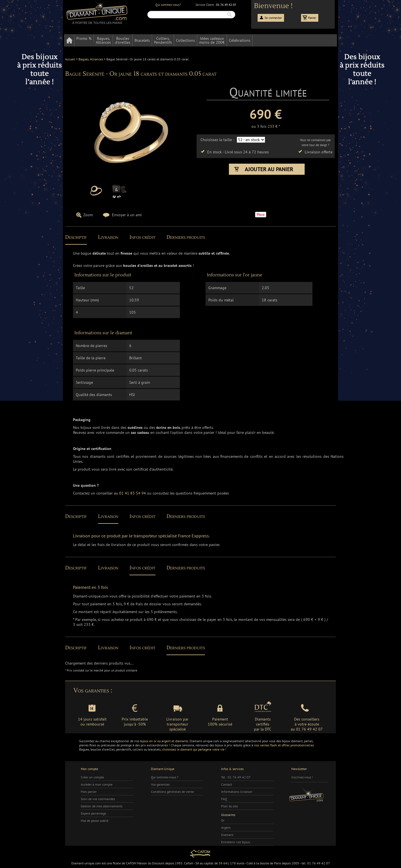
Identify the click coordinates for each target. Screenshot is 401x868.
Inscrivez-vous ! (302, 777)
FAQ (224, 799)
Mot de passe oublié (95, 821)
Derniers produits (186, 237)
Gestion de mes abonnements (102, 806)
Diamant (227, 835)
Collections (185, 40)
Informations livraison (237, 792)
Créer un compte (92, 777)
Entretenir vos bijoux (236, 842)
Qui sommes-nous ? (165, 777)
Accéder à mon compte (97, 784)
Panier (312, 18)
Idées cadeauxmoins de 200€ (212, 40)
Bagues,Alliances (103, 40)
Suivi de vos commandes (98, 799)
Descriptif (76, 237)
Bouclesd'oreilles (123, 40)
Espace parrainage (93, 813)
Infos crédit (142, 237)
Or (223, 820)
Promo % (84, 38)
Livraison (108, 237)
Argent (226, 828)
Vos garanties (160, 784)
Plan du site (229, 806)
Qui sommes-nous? (168, 5)
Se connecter (273, 18)
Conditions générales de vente (172, 792)
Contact (227, 784)
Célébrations (240, 40)
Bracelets (142, 40)
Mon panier (89, 792)
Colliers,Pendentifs (163, 40)
